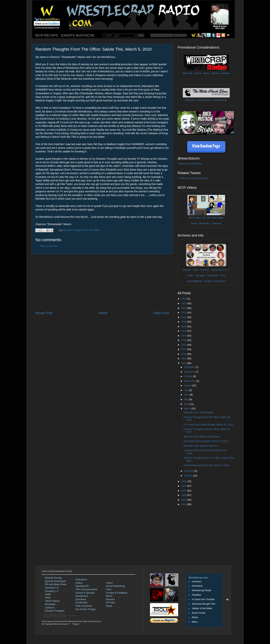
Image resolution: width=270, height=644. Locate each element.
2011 (184, 359)
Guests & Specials (85, 593)
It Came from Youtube (203, 599)
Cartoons (216, 223)
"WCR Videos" (52, 601)
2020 (184, 317)
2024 (184, 299)
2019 (184, 322)
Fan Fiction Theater (86, 609)
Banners (110, 599)
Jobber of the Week (202, 608)
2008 (184, 486)
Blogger (76, 624)
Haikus (79, 583)
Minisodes (204, 223)
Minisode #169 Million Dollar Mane (201, 437)
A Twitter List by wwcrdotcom (193, 178)
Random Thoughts (54, 611)
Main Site (188, 73)
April (187, 404)
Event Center (199, 613)
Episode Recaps (53, 578)
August (188, 386)
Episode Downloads (55, 581)
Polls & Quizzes (84, 606)
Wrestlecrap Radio (201, 590)
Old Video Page (215, 218)
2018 (184, 326)
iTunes (198, 73)
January (189, 476)
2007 (184, 491)
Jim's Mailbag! (194, 281)
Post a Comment (49, 246)
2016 (184, 336)
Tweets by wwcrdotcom (190, 164)
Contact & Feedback (117, 593)
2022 (184, 308)
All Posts (111, 603)
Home (103, 313)
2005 (184, 500)
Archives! (197, 582)
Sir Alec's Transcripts (214, 281)
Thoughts (200, 276)
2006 (184, 495)
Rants (195, 617)
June (187, 395)
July (187, 390)
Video (48, 598)
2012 (184, 354)
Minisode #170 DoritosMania (198, 413)
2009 (184, 482)
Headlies (196, 595)
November (190, 372)
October (189, 376)
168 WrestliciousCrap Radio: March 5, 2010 (206, 465)
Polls (222, 276)
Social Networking (115, 586)
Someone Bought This (203, 604)
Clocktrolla (213, 276)
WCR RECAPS (46, 35)
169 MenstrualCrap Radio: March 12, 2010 (206, 441)
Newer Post (44, 313)
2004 (184, 504)
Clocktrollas (81, 603)
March (188, 409)
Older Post (161, 313)
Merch (109, 596)
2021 (184, 313)
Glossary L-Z (52, 591)
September (190, 381)
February (189, 471)
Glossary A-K (218, 270)
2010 (184, 363)
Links (109, 589)
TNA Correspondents (86, 589)
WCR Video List (197, 218)
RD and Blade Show (55, 584)
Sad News (81, 599)
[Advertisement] (102, 283)
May (187, 399)
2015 (184, 340)
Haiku (190, 276)
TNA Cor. (204, 270)
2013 (184, 349)
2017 (184, 331)
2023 (184, 303)
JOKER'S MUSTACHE (77, 35)
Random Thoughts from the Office (81, 230)
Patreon (226, 73)
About (109, 606)
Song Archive (204, 100)
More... (195, 622)
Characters (81, 580)
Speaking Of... (83, 586)
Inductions (197, 586)
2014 (184, 345)
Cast (195, 270)
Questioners (82, 596)
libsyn (206, 73)
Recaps (187, 270)
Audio (194, 223)
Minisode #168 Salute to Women (200, 446)
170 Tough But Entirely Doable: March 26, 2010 (208, 425)
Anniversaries (220, 100)
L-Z (227, 270)
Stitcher (216, 73)
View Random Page (206, 146)
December (190, 367)
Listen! (109, 583)
